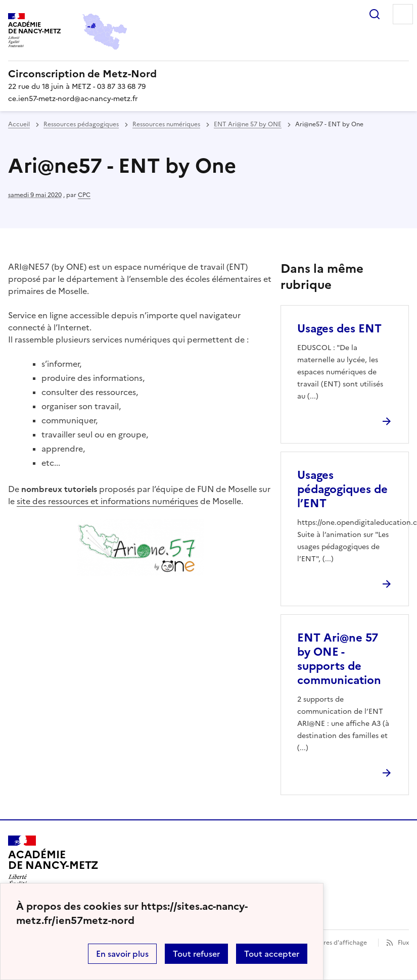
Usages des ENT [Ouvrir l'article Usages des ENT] (339, 329)
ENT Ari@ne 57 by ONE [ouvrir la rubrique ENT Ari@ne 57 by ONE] (248, 124)
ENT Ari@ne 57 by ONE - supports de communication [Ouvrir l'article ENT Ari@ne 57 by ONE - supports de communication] (339, 659)
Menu (403, 14)
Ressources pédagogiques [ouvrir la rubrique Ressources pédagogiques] (81, 124)
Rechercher (375, 14)
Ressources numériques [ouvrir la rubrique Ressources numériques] (166, 124)
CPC (84, 195)
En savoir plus (122, 954)
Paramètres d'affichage (333, 943)
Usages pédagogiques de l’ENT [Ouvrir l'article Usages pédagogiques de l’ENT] (342, 489)
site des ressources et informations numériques (107, 501)
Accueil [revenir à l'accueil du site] (19, 124)
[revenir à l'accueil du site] (209, 74)
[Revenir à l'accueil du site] (53, 864)
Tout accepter (272, 954)
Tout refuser (196, 954)
